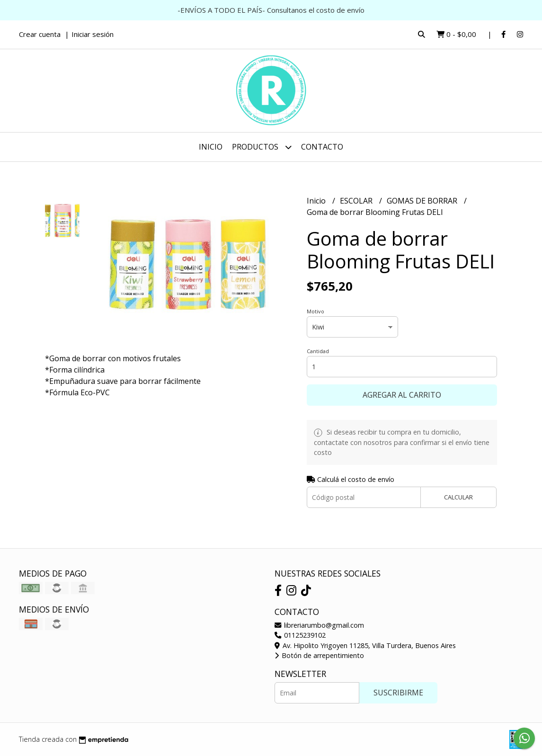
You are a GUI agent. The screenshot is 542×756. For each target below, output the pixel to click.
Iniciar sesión (93, 34)
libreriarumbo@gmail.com (319, 625)
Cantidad (318, 351)
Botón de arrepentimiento (319, 655)
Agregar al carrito (402, 395)
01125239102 (300, 635)
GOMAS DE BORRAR (423, 201)
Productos (262, 147)
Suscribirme (398, 693)
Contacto (322, 147)
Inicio (211, 147)
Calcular (458, 497)
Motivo (315, 311)
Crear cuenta (40, 34)
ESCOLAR (357, 201)
